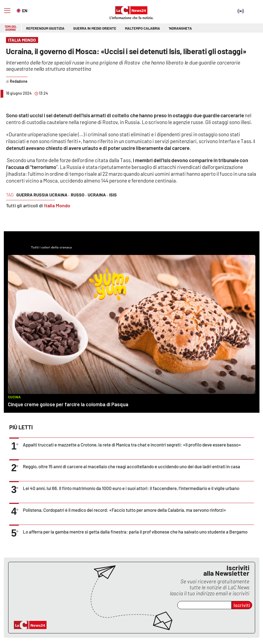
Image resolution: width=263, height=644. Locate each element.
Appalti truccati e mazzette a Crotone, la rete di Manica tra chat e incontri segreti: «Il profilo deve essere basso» (132, 445)
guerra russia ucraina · (43, 195)
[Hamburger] (7, 11)
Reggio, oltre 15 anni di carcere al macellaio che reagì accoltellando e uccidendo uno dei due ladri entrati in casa (131, 466)
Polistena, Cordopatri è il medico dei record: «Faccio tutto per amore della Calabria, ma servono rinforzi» (124, 510)
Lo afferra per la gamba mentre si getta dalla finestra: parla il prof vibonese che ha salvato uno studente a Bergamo (135, 532)
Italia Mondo (57, 205)
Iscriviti (242, 605)
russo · (79, 195)
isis (113, 195)
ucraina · (98, 195)
